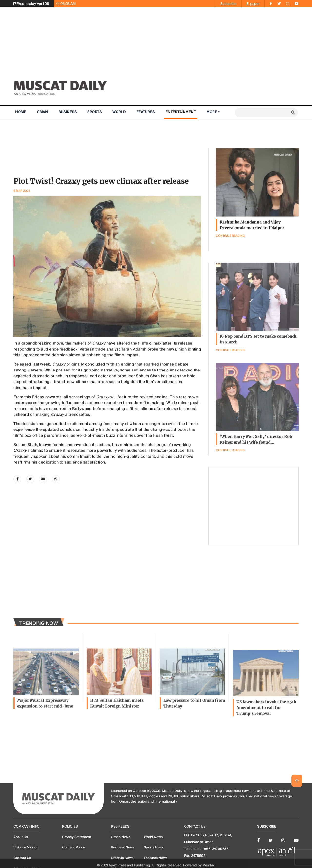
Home (21, 112)
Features (146, 112)
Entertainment (181, 112)
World (119, 112)
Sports (94, 112)
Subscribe (228, 4)
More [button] (212, 112)
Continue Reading (230, 478)
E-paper (253, 4)
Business (68, 112)
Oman (42, 112)
